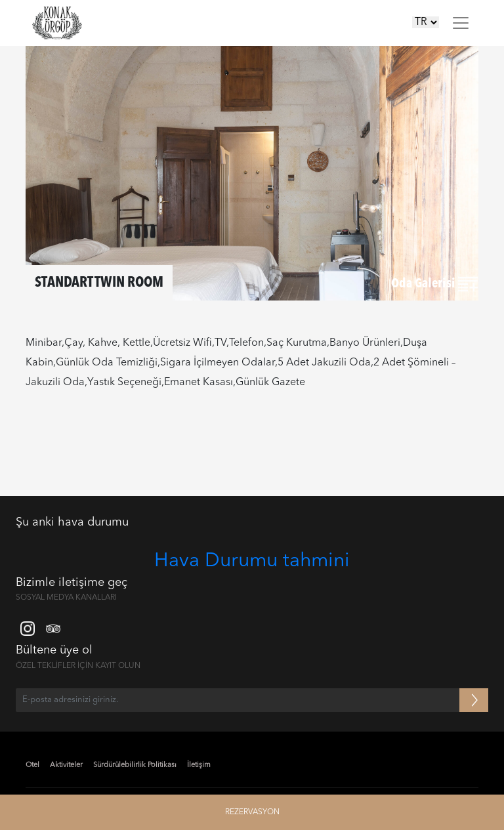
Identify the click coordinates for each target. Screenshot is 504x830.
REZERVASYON (252, 812)
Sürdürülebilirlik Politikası (135, 765)
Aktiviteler (66, 765)
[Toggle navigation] (461, 23)
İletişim (199, 765)
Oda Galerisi (434, 284)
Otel (32, 765)
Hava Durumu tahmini (252, 561)
